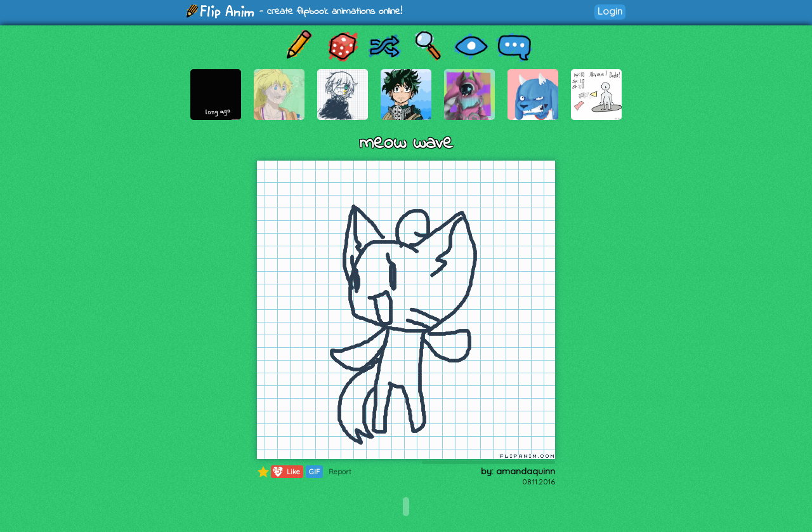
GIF (314, 472)
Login (610, 11)
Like (286, 472)
